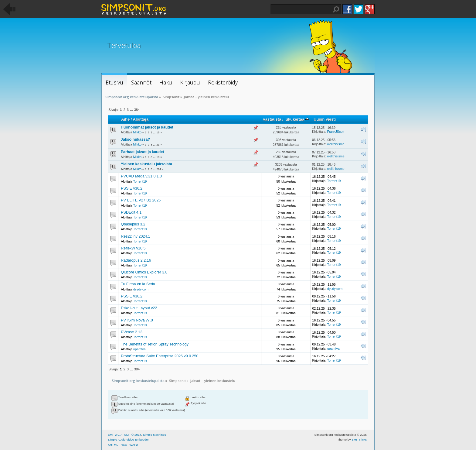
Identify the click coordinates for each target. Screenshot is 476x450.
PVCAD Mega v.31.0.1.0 (141, 176)
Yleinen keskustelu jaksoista (146, 164)
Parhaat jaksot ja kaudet (143, 152)
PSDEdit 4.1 (131, 212)
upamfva (139, 349)
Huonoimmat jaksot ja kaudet (147, 127)
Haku (336, 9)
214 (159, 169)
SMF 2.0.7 (115, 435)
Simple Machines (155, 435)
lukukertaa (297, 119)
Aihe (125, 119)
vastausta (272, 119)
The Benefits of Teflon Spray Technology (155, 344)
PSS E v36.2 (132, 188)
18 (158, 157)
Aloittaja (141, 119)
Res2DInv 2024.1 (135, 236)
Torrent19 (140, 181)
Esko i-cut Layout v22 (139, 308)
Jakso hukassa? (135, 139)
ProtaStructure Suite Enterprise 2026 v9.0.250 (160, 356)
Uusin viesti (325, 119)
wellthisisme (336, 144)
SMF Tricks (359, 440)
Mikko (137, 132)
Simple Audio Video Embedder (128, 440)
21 (158, 145)
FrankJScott (336, 132)
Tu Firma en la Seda (138, 284)
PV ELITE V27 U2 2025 (141, 200)
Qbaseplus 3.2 (133, 224)
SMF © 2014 (133, 435)
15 (158, 132)
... (132, 110)
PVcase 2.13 (132, 332)
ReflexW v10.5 (133, 248)
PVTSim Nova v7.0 (137, 320)
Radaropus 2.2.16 (136, 260)
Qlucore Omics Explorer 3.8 (144, 272)
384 (137, 110)
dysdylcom (141, 289)
